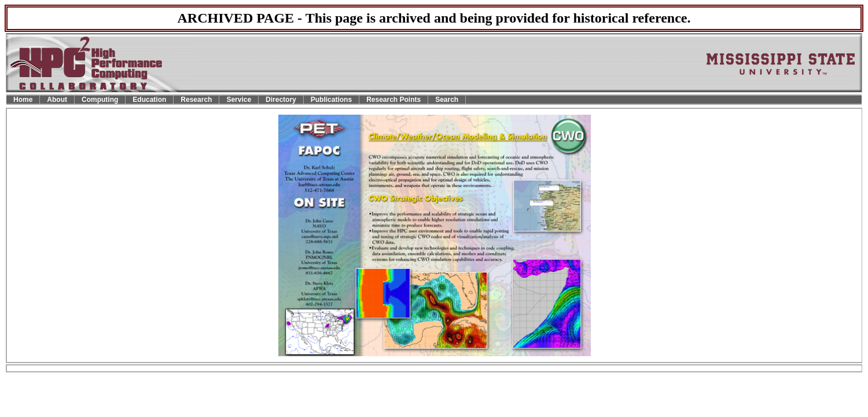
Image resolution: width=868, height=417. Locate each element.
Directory (281, 100)
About (57, 100)
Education (149, 100)
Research (196, 100)
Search (447, 100)
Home (23, 100)
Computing (100, 100)
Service (239, 100)
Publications (331, 100)
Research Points (393, 100)
